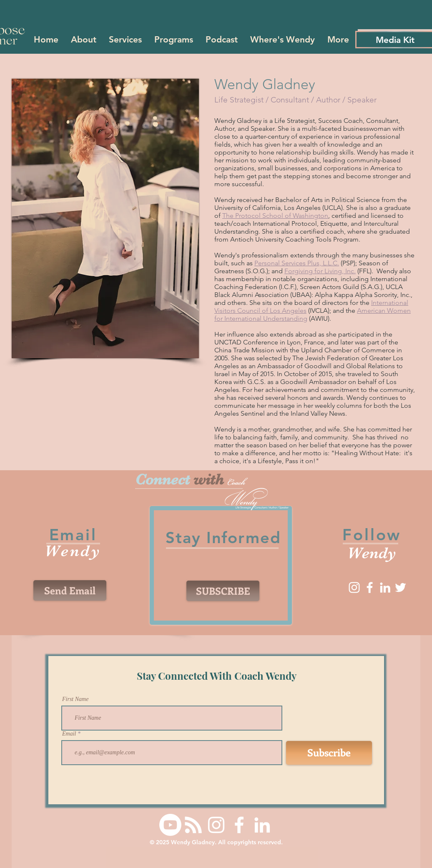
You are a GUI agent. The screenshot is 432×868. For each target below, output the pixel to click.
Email (69, 734)
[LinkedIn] (385, 587)
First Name (75, 699)
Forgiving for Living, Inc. (320, 271)
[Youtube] (170, 825)
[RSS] (193, 825)
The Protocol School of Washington (275, 216)
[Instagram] (354, 587)
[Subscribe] (329, 753)
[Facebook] (370, 587)
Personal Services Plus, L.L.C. (297, 263)
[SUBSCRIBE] (223, 591)
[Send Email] (70, 590)
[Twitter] (401, 587)
